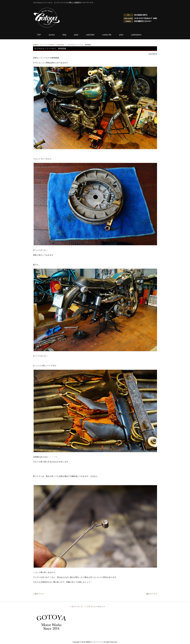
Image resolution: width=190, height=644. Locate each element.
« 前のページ (38, 594)
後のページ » (152, 594)
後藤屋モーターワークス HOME (43, 45)
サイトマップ (77, 607)
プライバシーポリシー (96, 607)
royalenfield (60, 45)
